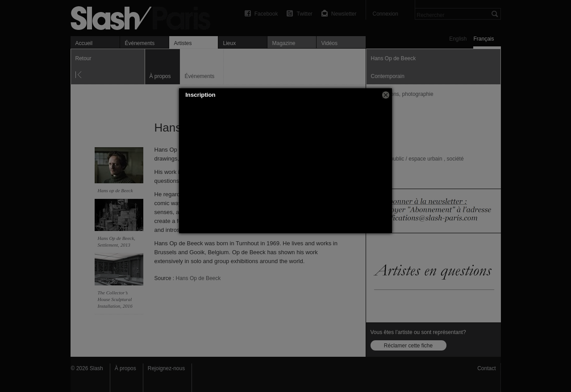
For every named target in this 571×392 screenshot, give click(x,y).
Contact (486, 368)
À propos (125, 368)
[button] (386, 95)
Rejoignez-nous (166, 368)
